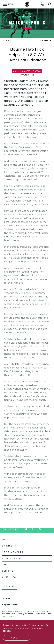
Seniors (8, 571)
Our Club (9, 540)
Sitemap (6, 599)
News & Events (13, 552)
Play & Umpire (12, 558)
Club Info (9, 577)
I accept (15, 638)
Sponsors (9, 546)
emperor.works (10, 605)
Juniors (8, 565)
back (9, 41)
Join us (10, 586)
